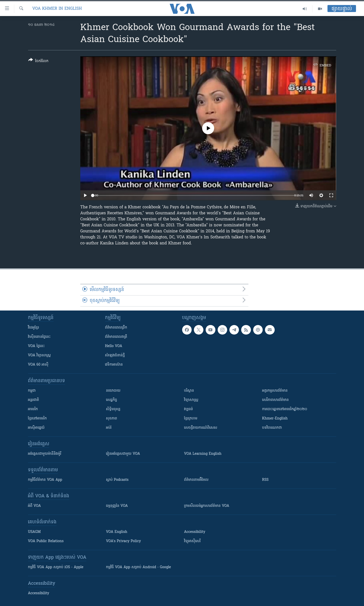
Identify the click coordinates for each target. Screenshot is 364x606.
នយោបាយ (113, 391)
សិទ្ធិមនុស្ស (113, 409)
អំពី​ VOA (35, 506)
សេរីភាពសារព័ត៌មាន (276, 400)
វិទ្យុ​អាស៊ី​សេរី (192, 541)
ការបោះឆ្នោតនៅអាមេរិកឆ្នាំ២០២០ (285, 409)
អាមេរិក (33, 409)
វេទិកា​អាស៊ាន (114, 365)
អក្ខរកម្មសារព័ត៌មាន (275, 391)
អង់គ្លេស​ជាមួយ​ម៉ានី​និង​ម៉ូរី (45, 454)
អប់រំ (109, 428)
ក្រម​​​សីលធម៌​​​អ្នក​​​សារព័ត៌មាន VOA (207, 506)
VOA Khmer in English (57, 9)
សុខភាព (112, 419)
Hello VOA (114, 346)
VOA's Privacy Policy (124, 541)
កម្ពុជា (32, 391)
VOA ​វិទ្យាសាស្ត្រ (39, 355)
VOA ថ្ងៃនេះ (36, 346)
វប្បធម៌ (189, 409)
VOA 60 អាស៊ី (38, 365)
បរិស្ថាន (189, 391)
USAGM (34, 532)
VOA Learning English (203, 454)
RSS (265, 480)
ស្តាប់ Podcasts (117, 480)
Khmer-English (275, 419)
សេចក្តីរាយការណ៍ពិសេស (201, 428)
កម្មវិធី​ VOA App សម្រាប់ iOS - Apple (56, 567)
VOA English (117, 532)
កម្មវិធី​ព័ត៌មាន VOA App (45, 480)
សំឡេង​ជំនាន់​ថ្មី (115, 355)
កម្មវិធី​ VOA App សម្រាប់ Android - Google (139, 567)
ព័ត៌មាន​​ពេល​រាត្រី (116, 337)
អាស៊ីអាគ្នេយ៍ (36, 428)
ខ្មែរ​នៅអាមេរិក (38, 419)
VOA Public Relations (46, 541)
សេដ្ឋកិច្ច (112, 400)
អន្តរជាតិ (34, 400)
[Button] (38, 61)
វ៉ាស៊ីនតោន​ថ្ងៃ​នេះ (39, 337)
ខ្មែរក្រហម (191, 419)
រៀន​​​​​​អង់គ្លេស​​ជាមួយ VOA (123, 454)
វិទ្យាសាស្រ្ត (191, 400)
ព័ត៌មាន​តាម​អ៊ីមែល (196, 480)
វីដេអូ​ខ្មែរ (34, 328)
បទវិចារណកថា (272, 428)
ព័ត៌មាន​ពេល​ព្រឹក (116, 328)
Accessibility (195, 532)
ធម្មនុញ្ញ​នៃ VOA (117, 506)
